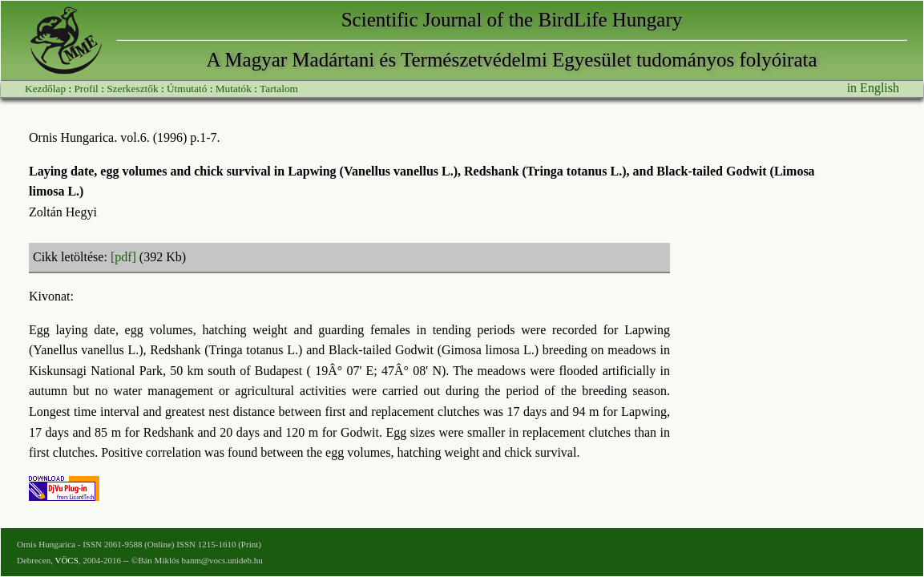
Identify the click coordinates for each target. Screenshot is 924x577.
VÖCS (66, 560)
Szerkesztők (132, 89)
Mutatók (234, 89)
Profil (86, 89)
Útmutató (187, 89)
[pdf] (123, 257)
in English (873, 88)
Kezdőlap (45, 89)
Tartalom (279, 89)
